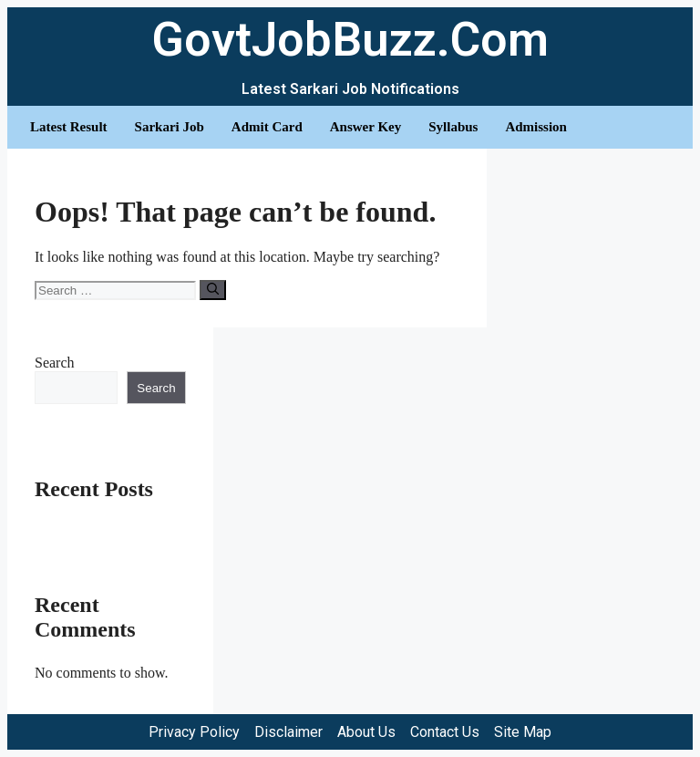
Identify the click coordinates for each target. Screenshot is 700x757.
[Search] (213, 290)
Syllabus (453, 127)
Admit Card (267, 127)
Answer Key (365, 127)
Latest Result (69, 127)
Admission (536, 127)
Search (55, 363)
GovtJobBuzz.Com (350, 40)
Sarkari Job (170, 127)
